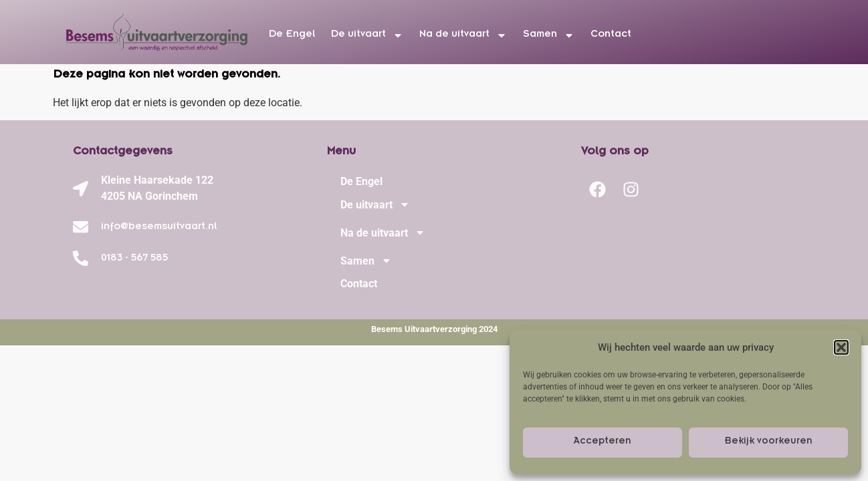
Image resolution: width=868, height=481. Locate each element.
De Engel (292, 35)
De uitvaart (367, 35)
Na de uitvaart (463, 35)
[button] (841, 347)
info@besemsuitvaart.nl (159, 228)
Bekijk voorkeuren (768, 443)
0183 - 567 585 (134, 259)
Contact (611, 35)
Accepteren (603, 443)
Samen (549, 35)
